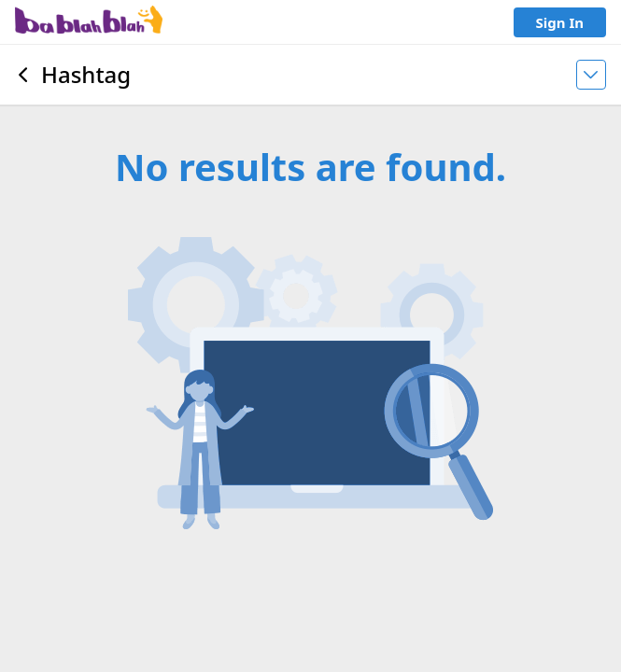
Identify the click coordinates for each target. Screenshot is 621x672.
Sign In (560, 22)
